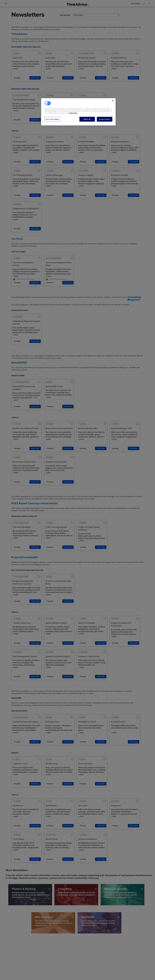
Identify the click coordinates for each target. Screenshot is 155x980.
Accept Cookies (105, 119)
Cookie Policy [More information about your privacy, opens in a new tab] (73, 113)
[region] (78, 112)
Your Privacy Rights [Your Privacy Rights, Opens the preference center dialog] (52, 119)
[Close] (113, 101)
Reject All (87, 119)
